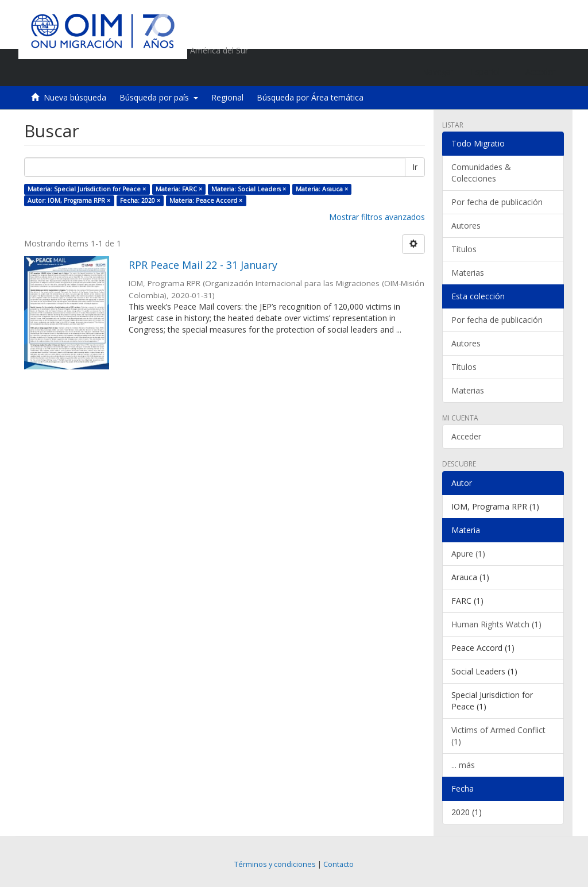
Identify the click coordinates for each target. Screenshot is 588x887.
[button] (490, 72)
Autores (466, 225)
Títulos (464, 249)
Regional (227, 97)
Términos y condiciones (275, 864)
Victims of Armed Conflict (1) (498, 736)
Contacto (339, 864)
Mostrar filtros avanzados (377, 217)
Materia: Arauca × (322, 189)
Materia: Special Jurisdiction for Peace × (87, 189)
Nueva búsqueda (75, 97)
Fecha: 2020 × (140, 200)
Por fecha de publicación (497, 202)
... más (463, 765)
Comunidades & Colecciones (481, 173)
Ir (415, 167)
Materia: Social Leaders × (249, 189)
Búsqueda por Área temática (310, 97)
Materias (468, 273)
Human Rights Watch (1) (496, 624)
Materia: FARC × (179, 189)
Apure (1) (468, 554)
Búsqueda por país (159, 97)
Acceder (466, 436)
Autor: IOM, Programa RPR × (69, 200)
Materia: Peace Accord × (206, 200)
